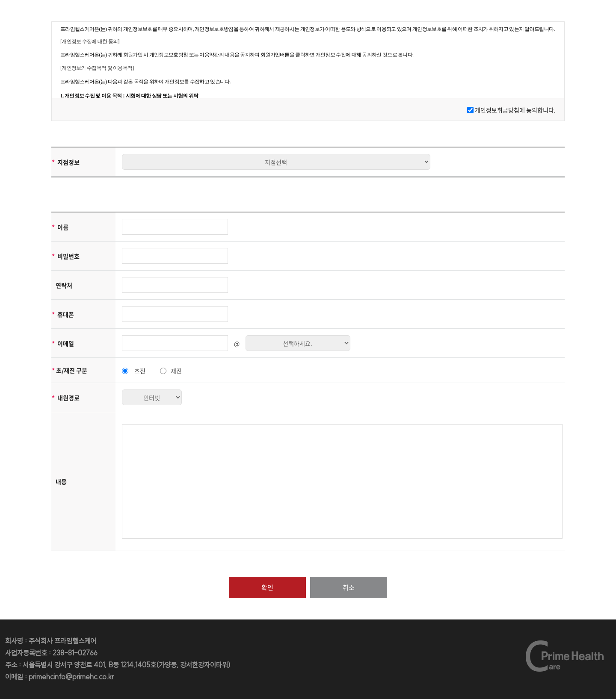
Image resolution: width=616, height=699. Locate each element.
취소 (349, 587)
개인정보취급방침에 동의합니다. (515, 110)
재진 (176, 371)
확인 (267, 587)
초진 (140, 371)
